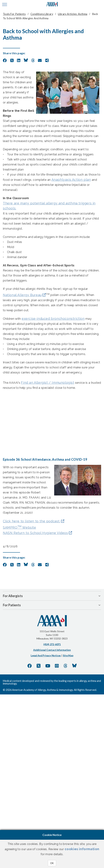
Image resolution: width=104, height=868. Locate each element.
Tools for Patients (14, 14)
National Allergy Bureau (22, 295)
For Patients (12, 605)
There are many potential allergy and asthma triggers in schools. (49, 206)
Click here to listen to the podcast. (32, 521)
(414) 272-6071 (52, 644)
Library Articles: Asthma (73, 14)
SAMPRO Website (19, 527)
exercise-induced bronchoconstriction (53, 319)
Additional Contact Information (52, 650)
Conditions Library (42, 14)
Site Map (68, 655)
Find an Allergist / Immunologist (47, 383)
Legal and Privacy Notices (46, 655)
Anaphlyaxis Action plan (71, 180)
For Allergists (13, 596)
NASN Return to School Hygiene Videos (35, 533)
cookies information (82, 849)
